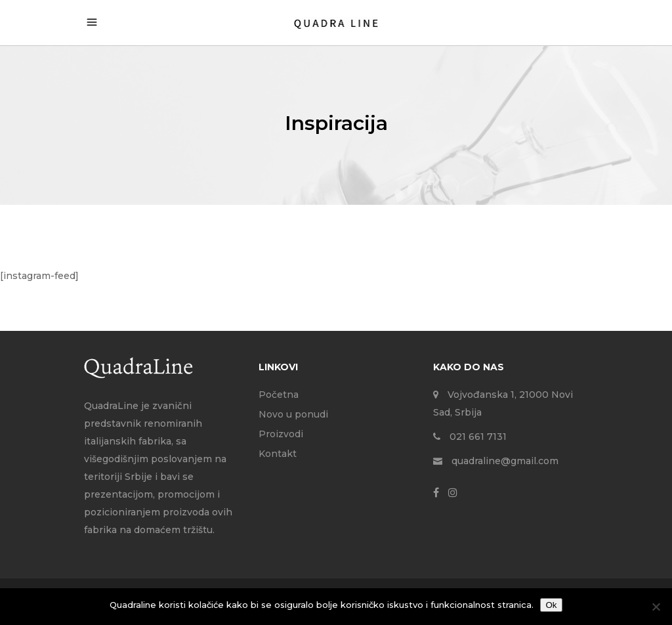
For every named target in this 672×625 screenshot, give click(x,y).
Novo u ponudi (293, 414)
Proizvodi (281, 434)
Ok (551, 605)
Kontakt (278, 454)
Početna (279, 395)
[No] (656, 607)
